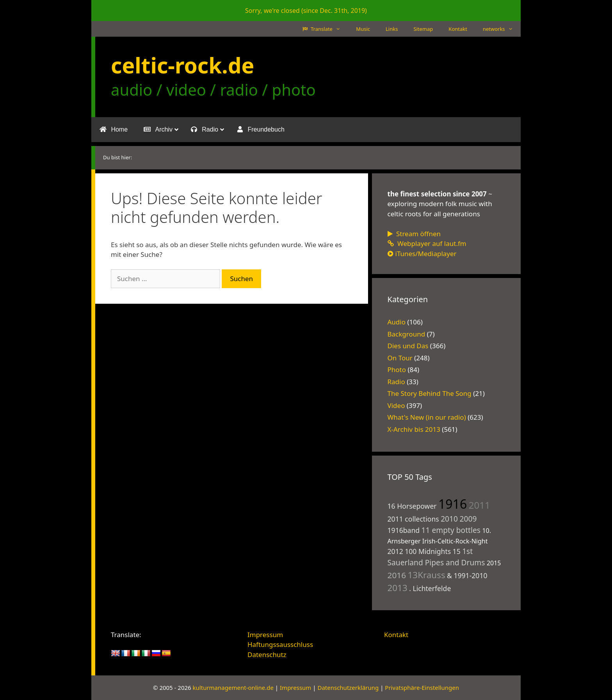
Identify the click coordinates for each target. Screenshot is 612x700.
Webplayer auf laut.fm (427, 243)
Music (363, 29)
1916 (453, 504)
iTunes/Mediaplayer (422, 254)
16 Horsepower (412, 506)
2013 (398, 588)
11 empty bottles (451, 530)
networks (502, 29)
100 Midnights (428, 551)
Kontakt (458, 29)
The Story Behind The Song (430, 393)
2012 (395, 551)
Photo (397, 370)
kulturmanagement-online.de (233, 688)
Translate (326, 29)
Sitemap (423, 29)
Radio (396, 382)
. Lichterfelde (430, 588)
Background (407, 334)
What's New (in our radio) (427, 417)
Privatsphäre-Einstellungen (422, 688)
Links (392, 29)
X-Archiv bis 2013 (414, 429)
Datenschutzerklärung (348, 688)
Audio (397, 322)
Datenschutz (267, 655)
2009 (468, 519)
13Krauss (427, 575)
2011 (479, 505)
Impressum (265, 635)
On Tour (400, 358)
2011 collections (413, 519)
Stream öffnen (414, 234)
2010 (449, 519)
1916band (404, 530)
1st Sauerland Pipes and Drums (436, 557)
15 (457, 551)
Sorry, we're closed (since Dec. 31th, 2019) (306, 11)
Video (396, 405)
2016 (397, 575)
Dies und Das (408, 346)
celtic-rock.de (182, 65)
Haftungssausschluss (280, 644)
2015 (494, 563)
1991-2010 (470, 575)
